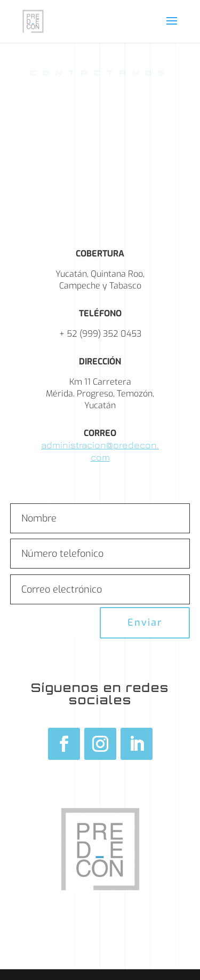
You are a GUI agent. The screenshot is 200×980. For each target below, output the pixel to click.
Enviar (145, 623)
